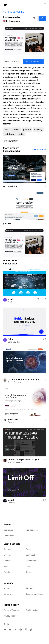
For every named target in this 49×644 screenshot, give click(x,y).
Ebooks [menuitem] (7, 572)
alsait (10, 299)
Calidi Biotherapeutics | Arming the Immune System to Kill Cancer (25, 379)
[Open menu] (45, 4)
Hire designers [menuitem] (32, 530)
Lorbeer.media (10, 260)
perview (7, 223)
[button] (34, 18)
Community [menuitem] (31, 555)
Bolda (11, 339)
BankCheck (13, 420)
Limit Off (12, 500)
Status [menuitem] (28, 572)
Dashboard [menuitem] (8, 530)
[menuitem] (5, 630)
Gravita (11, 422)
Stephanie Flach (15, 462)
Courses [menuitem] (7, 561)
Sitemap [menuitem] (29, 588)
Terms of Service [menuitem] (11, 610)
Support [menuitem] (7, 549)
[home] (5, 5)
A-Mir (10, 302)
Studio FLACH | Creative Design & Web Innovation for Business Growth (25, 460)
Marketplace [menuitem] (9, 536)
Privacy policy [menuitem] (10, 616)
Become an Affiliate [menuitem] (34, 594)
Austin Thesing (14, 382)
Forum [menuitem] (28, 549)
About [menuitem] (6, 588)
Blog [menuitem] (6, 566)
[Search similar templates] (42, 18)
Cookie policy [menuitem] (32, 610)
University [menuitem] (8, 555)
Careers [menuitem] (7, 594)
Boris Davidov (14, 342)
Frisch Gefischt (10, 186)
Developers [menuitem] (31, 561)
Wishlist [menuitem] (29, 566)
